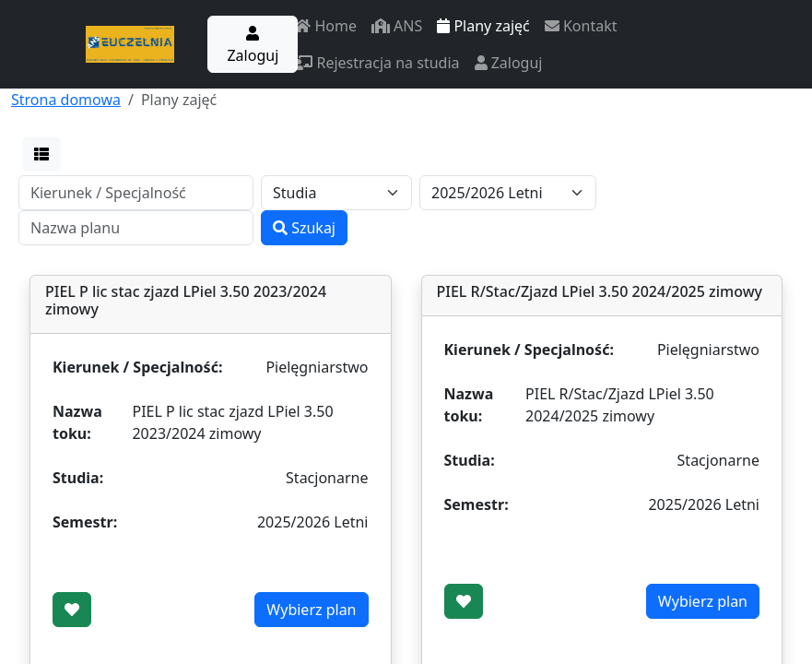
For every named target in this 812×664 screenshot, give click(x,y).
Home (325, 26)
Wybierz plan (311, 610)
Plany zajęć (483, 26)
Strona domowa (66, 100)
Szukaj (304, 228)
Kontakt (581, 26)
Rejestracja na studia (377, 63)
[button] (41, 154)
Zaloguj (253, 46)
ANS (397, 26)
